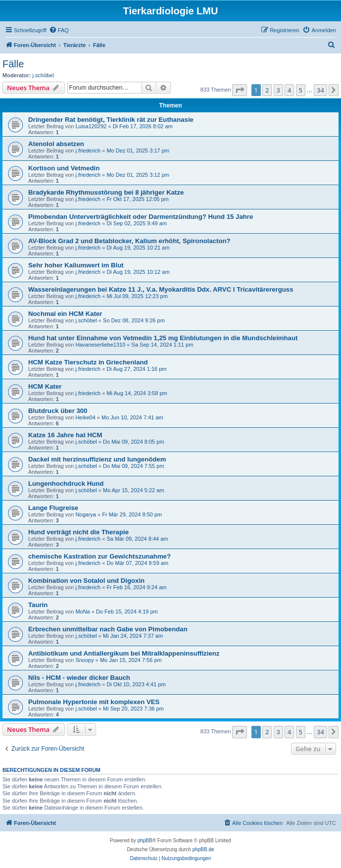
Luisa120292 (91, 126)
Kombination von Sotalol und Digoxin (86, 581)
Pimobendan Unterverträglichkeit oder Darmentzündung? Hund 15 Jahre (141, 217)
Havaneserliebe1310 (100, 345)
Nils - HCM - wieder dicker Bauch (79, 678)
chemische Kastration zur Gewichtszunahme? (99, 556)
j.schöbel (43, 75)
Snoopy (84, 660)
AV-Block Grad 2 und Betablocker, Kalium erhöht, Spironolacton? (129, 241)
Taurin (38, 605)
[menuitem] (59, 30)
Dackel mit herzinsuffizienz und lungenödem (97, 459)
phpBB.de (203, 849)
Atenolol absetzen (56, 144)
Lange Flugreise (53, 508)
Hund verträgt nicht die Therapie (78, 532)
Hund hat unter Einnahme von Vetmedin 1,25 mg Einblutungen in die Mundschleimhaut (163, 338)
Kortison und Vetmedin (64, 168)
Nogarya (86, 514)
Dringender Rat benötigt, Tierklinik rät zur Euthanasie (111, 120)
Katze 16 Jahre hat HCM (65, 435)
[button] (240, 90)
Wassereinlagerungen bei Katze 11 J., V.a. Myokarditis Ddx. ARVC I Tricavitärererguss (161, 289)
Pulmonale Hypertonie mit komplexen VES (94, 702)
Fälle (13, 64)
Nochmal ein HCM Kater (65, 314)
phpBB (145, 841)
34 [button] (320, 90)
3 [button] (278, 90)
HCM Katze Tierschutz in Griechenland (88, 362)
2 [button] (267, 90)
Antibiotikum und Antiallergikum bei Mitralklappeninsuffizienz (124, 653)
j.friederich (88, 151)
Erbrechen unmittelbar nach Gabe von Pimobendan (108, 629)
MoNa (82, 612)
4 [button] (289, 90)
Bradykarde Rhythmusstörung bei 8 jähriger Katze (106, 192)
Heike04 (85, 417)
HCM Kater (45, 386)
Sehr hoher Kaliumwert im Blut (76, 265)
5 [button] (301, 90)
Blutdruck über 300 (58, 411)
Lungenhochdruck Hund (66, 484)
